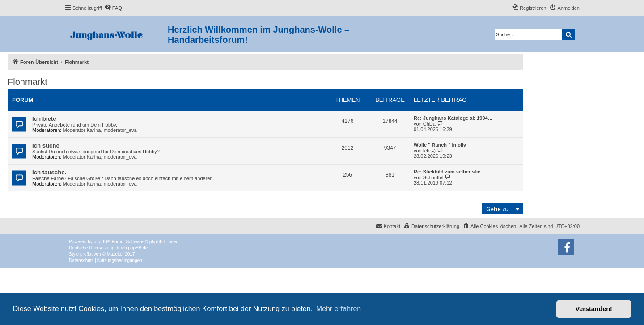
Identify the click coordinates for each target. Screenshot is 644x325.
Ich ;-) (429, 151)
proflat (86, 254)
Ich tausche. (49, 172)
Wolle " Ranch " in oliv (440, 145)
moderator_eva (120, 130)
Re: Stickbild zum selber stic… (449, 172)
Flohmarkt (28, 82)
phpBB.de (138, 248)
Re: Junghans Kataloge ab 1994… (453, 118)
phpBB (101, 242)
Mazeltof (115, 254)
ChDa (429, 124)
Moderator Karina (82, 130)
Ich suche (46, 146)
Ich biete (44, 119)
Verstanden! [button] (594, 309)
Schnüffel (433, 177)
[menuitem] (113, 8)
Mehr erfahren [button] (339, 309)
